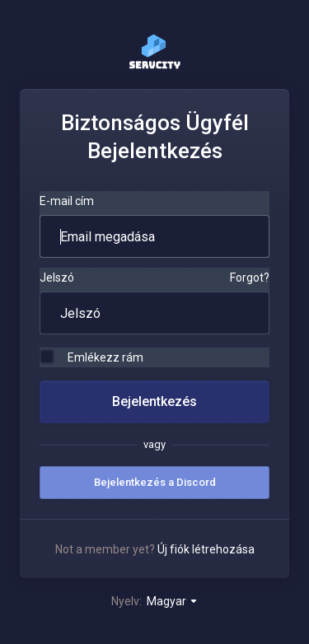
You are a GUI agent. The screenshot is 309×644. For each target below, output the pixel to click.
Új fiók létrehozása (206, 549)
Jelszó (57, 278)
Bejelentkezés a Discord (155, 482)
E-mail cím (67, 201)
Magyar (173, 601)
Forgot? (250, 278)
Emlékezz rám (91, 357)
